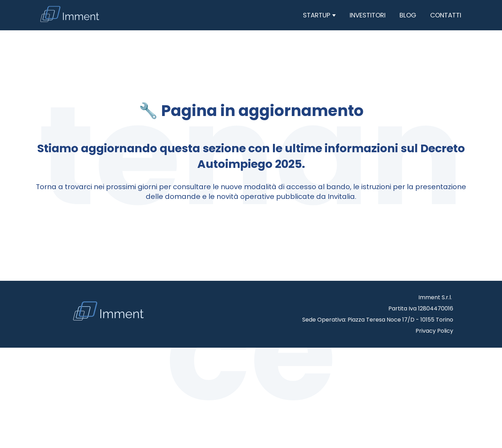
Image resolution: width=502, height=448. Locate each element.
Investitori (368, 15)
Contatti (446, 15)
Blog (408, 15)
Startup (317, 15)
